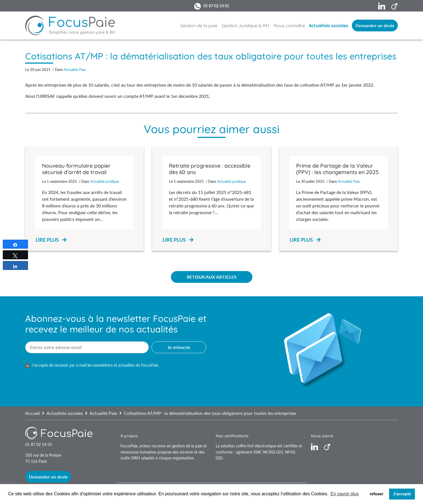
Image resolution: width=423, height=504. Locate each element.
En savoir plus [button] (345, 494)
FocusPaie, (130, 446)
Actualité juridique (105, 181)
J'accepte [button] (402, 494)
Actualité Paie (75, 70)
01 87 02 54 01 (216, 6)
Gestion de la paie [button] (199, 26)
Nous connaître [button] (289, 26)
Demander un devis (375, 25)
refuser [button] (377, 494)
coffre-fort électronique (256, 446)
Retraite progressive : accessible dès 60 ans (210, 169)
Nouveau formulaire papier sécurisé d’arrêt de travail (76, 169)
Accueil (32, 413)
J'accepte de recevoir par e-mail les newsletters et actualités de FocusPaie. (95, 365)
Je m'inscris (179, 347)
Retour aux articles (212, 277)
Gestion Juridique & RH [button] (246, 26)
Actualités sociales (328, 26)
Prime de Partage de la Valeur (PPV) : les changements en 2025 (337, 169)
